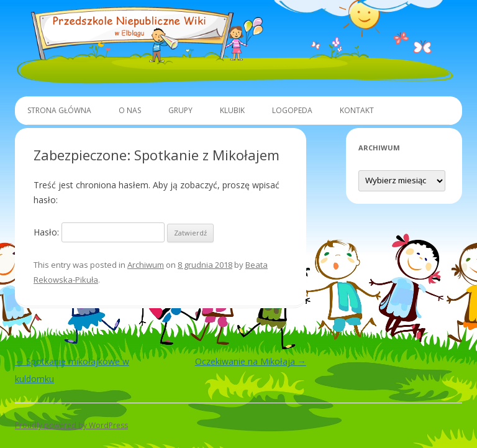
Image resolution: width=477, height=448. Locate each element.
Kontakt (357, 110)
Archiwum (146, 265)
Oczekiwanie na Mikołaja (251, 361)
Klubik (232, 110)
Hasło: (99, 232)
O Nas (130, 110)
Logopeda (292, 110)
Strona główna (59, 110)
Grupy (180, 110)
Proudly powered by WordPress (71, 425)
